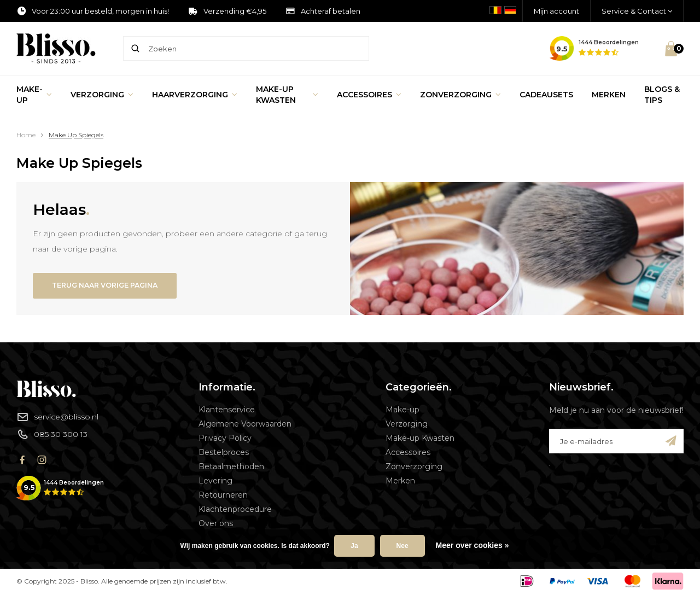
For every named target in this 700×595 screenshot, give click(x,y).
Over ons (216, 525)
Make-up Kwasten (287, 95)
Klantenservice (227, 411)
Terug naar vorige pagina (111, 286)
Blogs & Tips (662, 95)
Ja (354, 546)
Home (26, 135)
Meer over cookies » (472, 545)
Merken (609, 95)
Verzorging (102, 95)
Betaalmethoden (231, 468)
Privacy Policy (225, 440)
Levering (215, 482)
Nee (402, 546)
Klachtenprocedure (235, 511)
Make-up (34, 95)
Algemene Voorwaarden (245, 425)
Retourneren (223, 497)
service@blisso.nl (57, 418)
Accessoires (369, 95)
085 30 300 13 (52, 436)
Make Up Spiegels (76, 135)
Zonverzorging (460, 95)
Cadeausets (546, 95)
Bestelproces (224, 454)
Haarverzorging (195, 95)
